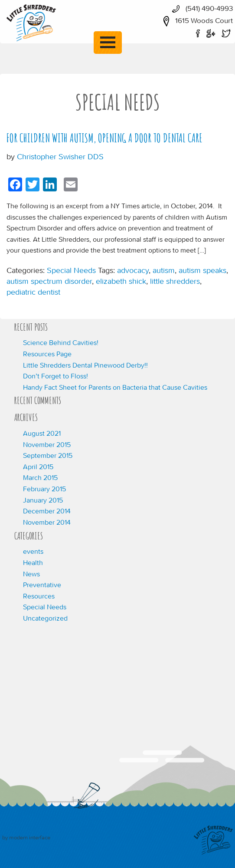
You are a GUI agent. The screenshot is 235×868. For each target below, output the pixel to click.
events (33, 551)
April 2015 (38, 467)
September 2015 (48, 455)
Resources (39, 596)
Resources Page (47, 354)
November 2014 (47, 522)
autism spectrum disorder (49, 281)
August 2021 (42, 433)
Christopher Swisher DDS (60, 156)
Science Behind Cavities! (61, 342)
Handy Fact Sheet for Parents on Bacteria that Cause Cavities (115, 387)
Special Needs (71, 270)
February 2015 (44, 489)
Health (33, 562)
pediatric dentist (33, 292)
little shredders (175, 281)
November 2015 (47, 444)
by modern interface (26, 837)
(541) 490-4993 (200, 8)
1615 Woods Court (196, 20)
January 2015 (43, 500)
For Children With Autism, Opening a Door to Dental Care (104, 138)
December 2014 (47, 511)
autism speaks (202, 270)
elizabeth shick (121, 281)
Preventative (42, 585)
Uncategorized (45, 618)
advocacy (133, 270)
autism (164, 270)
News (31, 574)
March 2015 (40, 477)
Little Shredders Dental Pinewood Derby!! (85, 365)
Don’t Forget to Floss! (55, 376)
